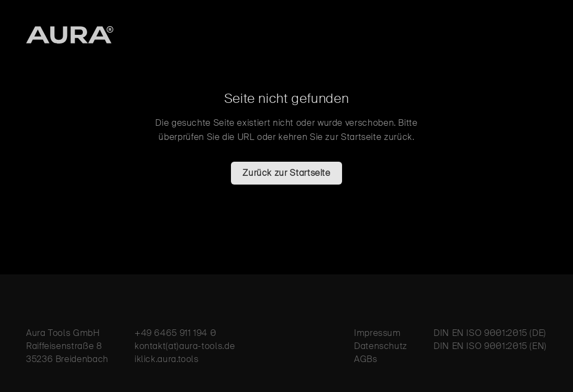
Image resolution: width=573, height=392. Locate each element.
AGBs (366, 359)
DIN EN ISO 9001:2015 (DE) (490, 333)
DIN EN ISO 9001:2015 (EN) (490, 346)
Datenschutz (381, 346)
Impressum (377, 333)
